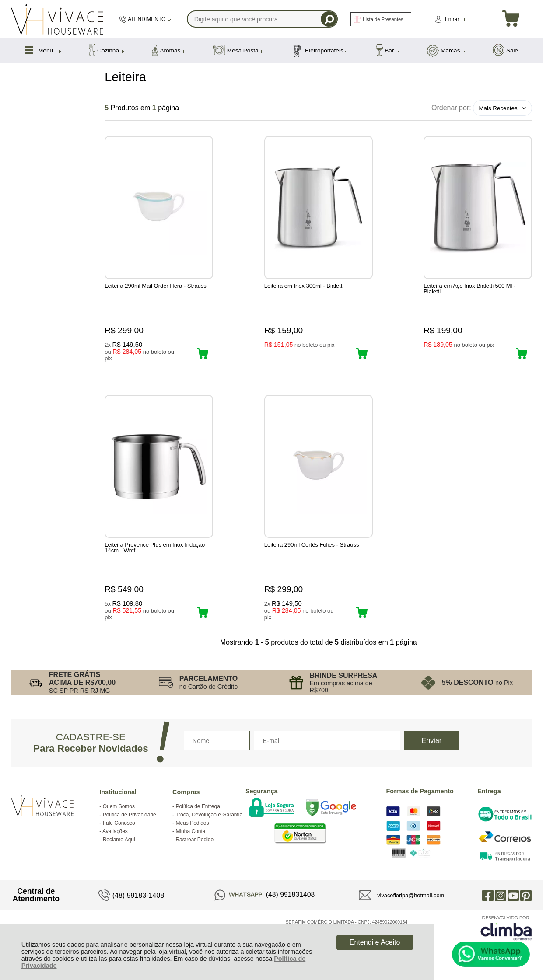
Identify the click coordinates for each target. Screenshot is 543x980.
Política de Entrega (198, 806)
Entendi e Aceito (375, 942)
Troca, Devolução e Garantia (209, 815)
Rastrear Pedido (194, 840)
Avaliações (115, 831)
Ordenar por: (451, 108)
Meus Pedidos (192, 823)
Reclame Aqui (119, 840)
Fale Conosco (119, 823)
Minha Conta (190, 831)
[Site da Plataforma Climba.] (506, 928)
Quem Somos (119, 806)
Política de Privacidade (130, 815)
